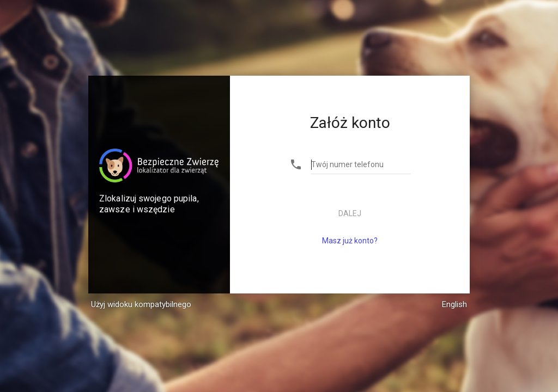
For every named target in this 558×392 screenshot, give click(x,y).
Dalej (350, 213)
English (454, 304)
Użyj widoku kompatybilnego (141, 304)
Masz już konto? (350, 241)
